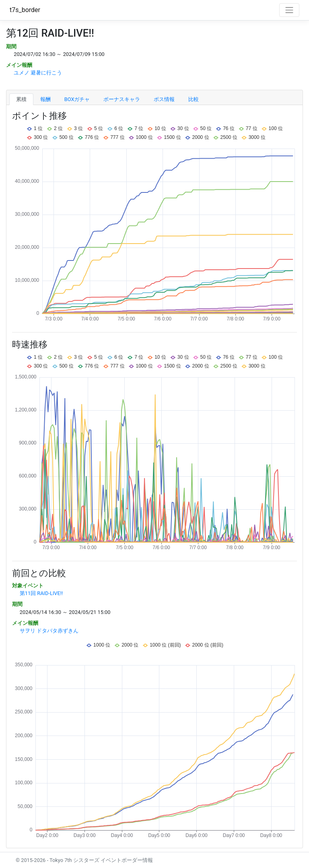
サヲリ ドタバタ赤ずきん (49, 631)
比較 (194, 99)
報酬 (45, 99)
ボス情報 (164, 99)
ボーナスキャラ (122, 99)
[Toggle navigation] (289, 10)
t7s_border (25, 10)
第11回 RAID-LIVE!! (41, 593)
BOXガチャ (77, 99)
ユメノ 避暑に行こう (38, 73)
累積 (21, 99)
